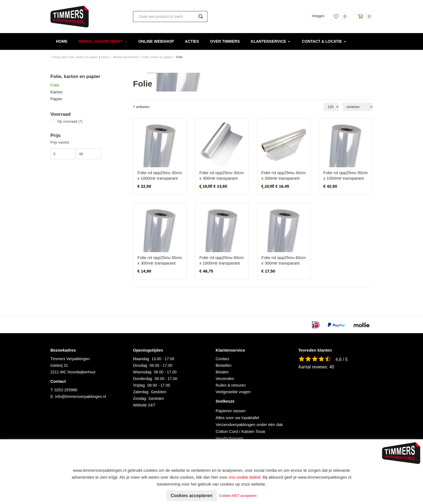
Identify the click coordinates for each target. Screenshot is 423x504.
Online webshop (156, 41)
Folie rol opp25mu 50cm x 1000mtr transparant (345, 175)
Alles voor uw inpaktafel (237, 418)
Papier (56, 99)
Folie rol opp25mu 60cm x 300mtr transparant (284, 260)
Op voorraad (70, 121)
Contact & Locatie (322, 41)
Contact (222, 359)
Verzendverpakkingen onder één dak (249, 425)
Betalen (222, 372)
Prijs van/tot (60, 142)
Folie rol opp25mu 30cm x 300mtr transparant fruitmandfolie (222, 178)
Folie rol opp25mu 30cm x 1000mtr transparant (160, 175)
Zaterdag (141, 392)
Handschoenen (230, 438)
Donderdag (143, 379)
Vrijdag (139, 385)
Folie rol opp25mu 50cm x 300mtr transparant (160, 260)
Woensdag (142, 372)
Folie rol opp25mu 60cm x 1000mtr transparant (222, 260)
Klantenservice (269, 41)
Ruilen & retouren (231, 385)
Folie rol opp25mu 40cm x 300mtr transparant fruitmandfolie (284, 178)
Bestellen (224, 365)
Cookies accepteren (192, 496)
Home (62, 41)
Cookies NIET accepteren (238, 496)
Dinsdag (140, 365)
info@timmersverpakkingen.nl (81, 397)
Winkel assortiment (101, 41)
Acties (192, 41)
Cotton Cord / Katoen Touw (240, 431)
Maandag (141, 359)
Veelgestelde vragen (233, 392)
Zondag (139, 398)
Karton (56, 92)
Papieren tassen (231, 411)
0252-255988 (66, 390)
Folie (55, 85)
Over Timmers (225, 41)
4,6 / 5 (341, 359)
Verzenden (225, 379)
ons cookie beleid (245, 477)
